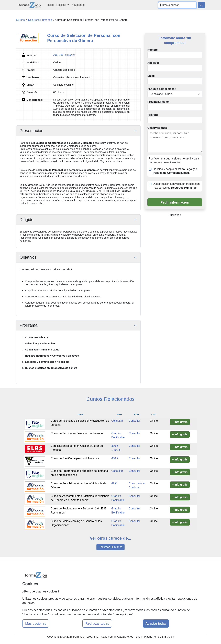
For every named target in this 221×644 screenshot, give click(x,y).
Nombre (152, 50)
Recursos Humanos (111, 547)
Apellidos (153, 63)
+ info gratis (180, 422)
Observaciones (157, 128)
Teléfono (153, 115)
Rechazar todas (97, 623)
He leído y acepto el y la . (175, 171)
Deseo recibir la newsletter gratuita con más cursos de (176, 186)
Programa (29, 325)
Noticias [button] (62, 5)
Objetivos (28, 257)
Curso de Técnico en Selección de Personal (77, 433)
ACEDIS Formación (64, 55)
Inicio (51, 5)
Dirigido (26, 220)
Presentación (31, 131)
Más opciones (36, 623)
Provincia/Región (158, 102)
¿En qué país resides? (162, 89)
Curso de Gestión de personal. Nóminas (75, 458)
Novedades (78, 5)
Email (151, 76)
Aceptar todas (156, 623)
